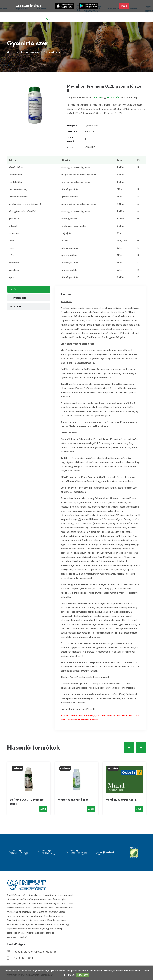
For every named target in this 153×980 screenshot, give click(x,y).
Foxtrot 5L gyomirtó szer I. (74, 800)
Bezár (124, 6)
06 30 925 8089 (23, 958)
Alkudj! (43, 809)
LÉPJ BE (97, 98)
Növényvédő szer (34, 52)
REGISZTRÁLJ (114, 98)
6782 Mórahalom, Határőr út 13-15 (36, 952)
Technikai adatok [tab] (19, 298)
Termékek (17, 52)
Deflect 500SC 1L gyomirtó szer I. (27, 802)
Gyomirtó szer (53, 52)
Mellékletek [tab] (16, 307)
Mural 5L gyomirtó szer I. (121, 800)
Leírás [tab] (13, 289)
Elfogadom (83, 975)
